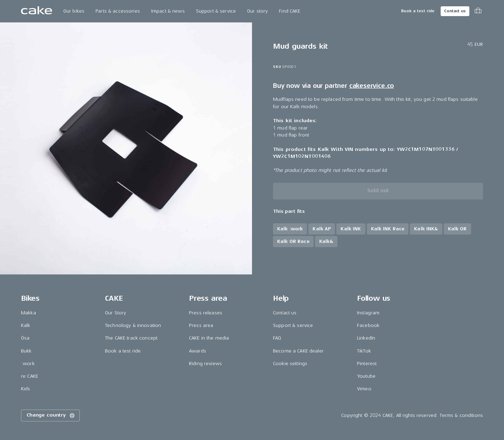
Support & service (216, 11)
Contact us (455, 11)
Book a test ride (418, 11)
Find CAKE (290, 11)
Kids (26, 389)
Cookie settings (290, 364)
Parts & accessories (118, 11)
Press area (201, 325)
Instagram (368, 313)
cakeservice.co (372, 86)
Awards (198, 351)
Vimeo (364, 389)
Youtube (366, 376)
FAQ (277, 338)
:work (28, 364)
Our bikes (74, 11)
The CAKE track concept (131, 338)
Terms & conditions (461, 415)
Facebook (368, 325)
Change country (51, 415)
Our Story (115, 313)
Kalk (26, 325)
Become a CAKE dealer (298, 351)
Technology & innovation (133, 325)
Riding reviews (205, 364)
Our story (257, 11)
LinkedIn (366, 338)
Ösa (25, 338)
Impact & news (168, 11)
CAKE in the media (209, 338)
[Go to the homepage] (37, 11)
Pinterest (367, 364)
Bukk (26, 351)
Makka (29, 313)
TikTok (364, 351)
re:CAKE (30, 376)
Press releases (206, 313)
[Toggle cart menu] (478, 11)
